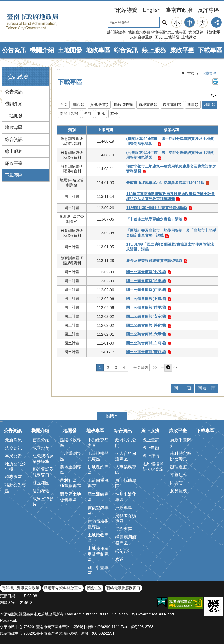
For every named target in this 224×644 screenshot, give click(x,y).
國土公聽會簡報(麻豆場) (146, 352)
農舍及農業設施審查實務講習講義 (154, 261)
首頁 (191, 73)
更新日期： (9, 596)
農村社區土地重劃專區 (70, 483)
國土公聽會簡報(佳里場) (146, 307)
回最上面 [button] (207, 388)
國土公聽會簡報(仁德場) (146, 290)
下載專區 (210, 50)
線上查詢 (151, 440)
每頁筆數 (141, 367)
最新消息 (13, 440)
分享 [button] (216, 22)
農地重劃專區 (70, 470)
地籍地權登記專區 (98, 456)
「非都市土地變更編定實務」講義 (154, 219)
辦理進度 (179, 467)
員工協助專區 (126, 483)
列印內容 (215, 81)
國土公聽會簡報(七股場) (146, 272)
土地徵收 (189, 37)
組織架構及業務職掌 (43, 459)
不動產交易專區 (98, 443)
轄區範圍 (41, 483)
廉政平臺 (182, 50)
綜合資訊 (126, 50)
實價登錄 (196, 32)
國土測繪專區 (98, 497)
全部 (64, 105)
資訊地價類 (99, 105)
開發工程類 (69, 114)
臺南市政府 (179, 10)
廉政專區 (124, 508)
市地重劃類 (148, 105)
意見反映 (179, 491)
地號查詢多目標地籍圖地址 (151, 32)
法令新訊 (13, 448)
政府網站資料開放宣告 (63, 588)
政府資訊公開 (126, 443)
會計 (88, 114)
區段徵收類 (124, 105)
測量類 (193, 105)
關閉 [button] (110, 416)
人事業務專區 (126, 470)
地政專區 (98, 50)
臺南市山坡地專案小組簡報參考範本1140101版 (165, 183)
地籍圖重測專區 (98, 483)
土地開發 (172, 37)
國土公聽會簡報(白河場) (146, 343)
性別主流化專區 (126, 497)
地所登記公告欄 (15, 467)
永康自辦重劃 (141, 37)
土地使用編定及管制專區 (98, 554)
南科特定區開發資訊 (181, 456)
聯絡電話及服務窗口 (43, 472)
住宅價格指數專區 (98, 524)
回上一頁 (183, 388)
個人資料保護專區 (126, 456)
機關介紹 (42, 50)
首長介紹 (41, 440)
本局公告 (13, 456)
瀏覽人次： (9, 603)
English (152, 10)
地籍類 (79, 105)
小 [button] (177, 23)
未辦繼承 (213, 32)
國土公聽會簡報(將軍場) (146, 281)
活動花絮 (41, 491)
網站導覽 (127, 10)
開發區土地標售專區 (70, 497)
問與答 (176, 483)
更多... (121, 559)
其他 (114, 114)
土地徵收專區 (98, 538)
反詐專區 (209, 10)
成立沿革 (41, 448)
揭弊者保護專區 (126, 519)
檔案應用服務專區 (126, 540)
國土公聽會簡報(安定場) (146, 316)
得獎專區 (13, 477)
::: (2, 69)
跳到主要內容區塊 (2, 2)
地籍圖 (181, 32)
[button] (168, 368)
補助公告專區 (15, 488)
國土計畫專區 (98, 570)
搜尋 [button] (165, 22)
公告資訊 (14, 50)
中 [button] (190, 23)
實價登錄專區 (98, 511)
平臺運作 (179, 475)
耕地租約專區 (98, 470)
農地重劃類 (172, 105)
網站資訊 (124, 551)
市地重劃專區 (70, 456)
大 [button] (202, 23)
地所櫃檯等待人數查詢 (153, 467)
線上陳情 (151, 456)
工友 (158, 37)
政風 (101, 114)
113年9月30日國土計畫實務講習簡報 (157, 208)
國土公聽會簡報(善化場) (146, 325)
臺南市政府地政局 (40, 22)
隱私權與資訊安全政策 (21, 588)
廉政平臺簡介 (181, 443)
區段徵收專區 (70, 443)
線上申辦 (151, 448)
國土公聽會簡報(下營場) (146, 299)
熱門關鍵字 (116, 32)
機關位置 (94, 588)
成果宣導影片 (43, 502)
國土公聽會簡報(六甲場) (146, 334)
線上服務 (154, 50)
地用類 (210, 105)
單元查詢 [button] (214, 96)
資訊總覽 (18, 77)
